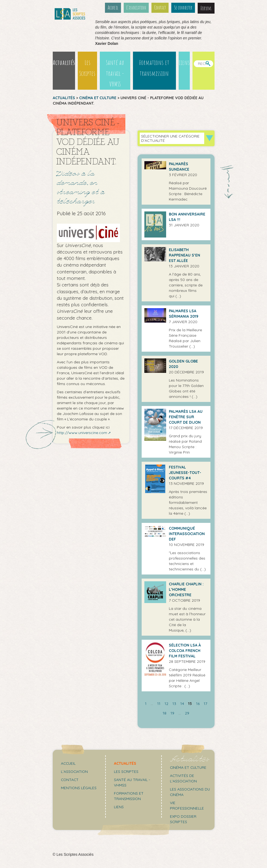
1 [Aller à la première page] (146, 704)
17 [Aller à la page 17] (205, 704)
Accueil (114, 8)
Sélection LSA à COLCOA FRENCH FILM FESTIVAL (185, 651)
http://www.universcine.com (82, 433)
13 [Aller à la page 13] (174, 704)
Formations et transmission (154, 68)
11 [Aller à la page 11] (159, 704)
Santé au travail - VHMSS (115, 73)
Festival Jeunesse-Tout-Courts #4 (185, 473)
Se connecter (183, 8)
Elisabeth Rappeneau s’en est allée (184, 255)
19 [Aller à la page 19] (172, 713)
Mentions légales (79, 788)
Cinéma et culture (98, 98)
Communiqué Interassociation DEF (187, 534)
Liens (184, 63)
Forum (206, 8)
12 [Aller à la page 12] (166, 704)
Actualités (64, 63)
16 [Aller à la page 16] (198, 704)
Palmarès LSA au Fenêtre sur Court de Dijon (186, 417)
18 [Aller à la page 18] (164, 713)
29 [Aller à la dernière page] (187, 713)
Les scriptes (126, 772)
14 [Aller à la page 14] (182, 704)
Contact (160, 8)
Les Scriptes (87, 68)
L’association (137, 8)
